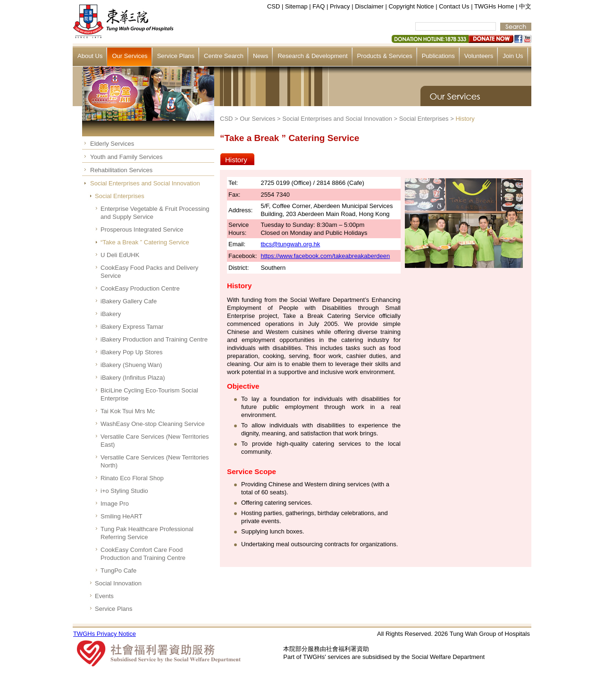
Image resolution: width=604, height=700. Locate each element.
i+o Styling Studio (124, 491)
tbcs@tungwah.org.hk (290, 244)
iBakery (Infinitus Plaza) (133, 378)
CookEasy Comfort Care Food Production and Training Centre (143, 554)
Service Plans (176, 56)
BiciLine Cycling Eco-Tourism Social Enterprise (149, 394)
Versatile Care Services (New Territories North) (155, 461)
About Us (90, 56)
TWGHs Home (494, 6)
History (465, 119)
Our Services (130, 56)
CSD (273, 6)
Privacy (340, 6)
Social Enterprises (120, 196)
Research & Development (312, 56)
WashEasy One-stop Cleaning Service (153, 424)
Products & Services (385, 56)
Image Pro (115, 504)
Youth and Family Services (126, 157)
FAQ (319, 6)
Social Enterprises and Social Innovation (145, 183)
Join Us (513, 56)
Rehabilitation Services (121, 170)
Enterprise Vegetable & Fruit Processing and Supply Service (155, 213)
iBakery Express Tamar (132, 327)
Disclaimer (369, 6)
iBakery (111, 314)
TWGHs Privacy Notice (105, 634)
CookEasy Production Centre (140, 288)
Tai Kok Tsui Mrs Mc (128, 411)
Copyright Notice (411, 6)
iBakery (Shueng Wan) (131, 365)
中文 (525, 6)
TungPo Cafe (118, 571)
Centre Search (224, 56)
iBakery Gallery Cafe (129, 301)
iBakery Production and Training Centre (154, 339)
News (261, 56)
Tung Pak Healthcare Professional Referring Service (147, 533)
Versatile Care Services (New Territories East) (155, 441)
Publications (438, 56)
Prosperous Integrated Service (142, 229)
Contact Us (454, 6)
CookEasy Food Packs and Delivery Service (149, 272)
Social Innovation (118, 583)
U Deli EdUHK (120, 255)
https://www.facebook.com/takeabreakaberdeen (325, 256)
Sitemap (296, 6)
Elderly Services (112, 144)
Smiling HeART (122, 516)
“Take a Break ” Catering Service (145, 242)
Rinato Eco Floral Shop (132, 478)
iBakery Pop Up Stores (132, 352)
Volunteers (479, 56)
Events (104, 596)
